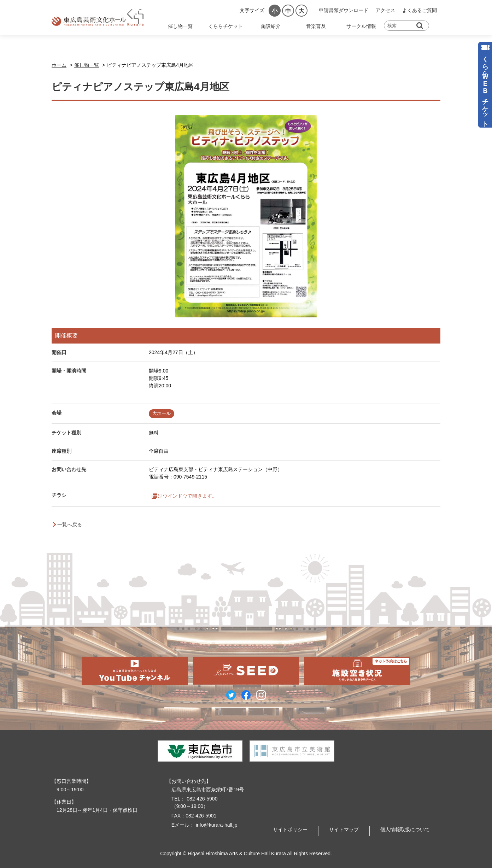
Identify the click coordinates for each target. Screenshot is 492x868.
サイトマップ (344, 829)
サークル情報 (361, 26)
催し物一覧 (180, 26)
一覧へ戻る (70, 524)
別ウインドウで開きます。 (187, 496)
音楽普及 (316, 26)
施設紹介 (271, 26)
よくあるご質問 (420, 10)
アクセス (385, 10)
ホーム (59, 65)
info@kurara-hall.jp (216, 825)
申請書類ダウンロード (344, 10)
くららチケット (225, 26)
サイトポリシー (290, 829)
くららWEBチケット (485, 88)
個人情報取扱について (405, 829)
